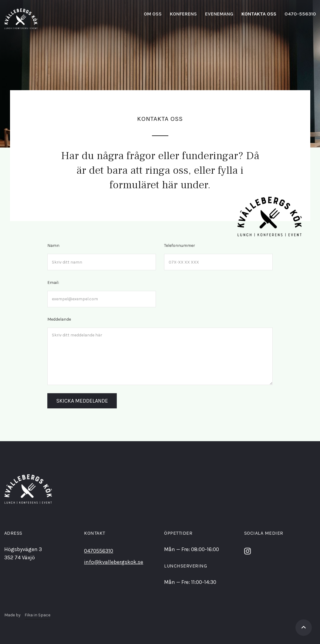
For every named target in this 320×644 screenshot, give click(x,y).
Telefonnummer (180, 245)
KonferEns (183, 14)
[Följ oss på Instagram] (248, 550)
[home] (21, 19)
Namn (53, 245)
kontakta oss (259, 14)
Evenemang (219, 14)
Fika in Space (37, 615)
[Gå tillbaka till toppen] (304, 628)
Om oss (153, 14)
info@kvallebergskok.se (114, 562)
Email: (53, 283)
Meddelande (59, 319)
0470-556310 (300, 14)
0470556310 (99, 551)
